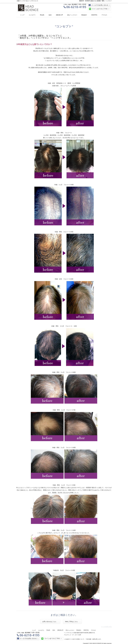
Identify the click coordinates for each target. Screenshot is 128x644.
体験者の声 (59, 15)
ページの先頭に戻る (106, 627)
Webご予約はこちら (71, 622)
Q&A (50, 15)
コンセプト (32, 15)
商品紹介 (84, 15)
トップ (22, 15)
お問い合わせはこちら (49, 622)
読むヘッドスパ (72, 15)
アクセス (104, 15)
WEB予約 (94, 15)
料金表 (42, 15)
